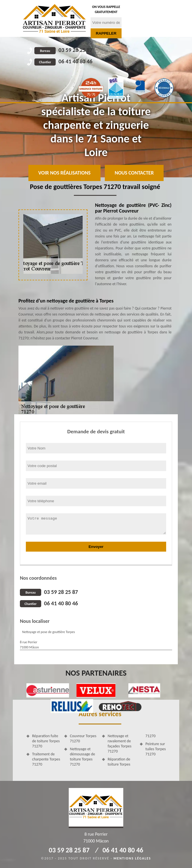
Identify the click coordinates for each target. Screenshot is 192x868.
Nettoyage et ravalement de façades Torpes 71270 (120, 744)
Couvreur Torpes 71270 (83, 738)
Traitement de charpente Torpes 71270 (46, 759)
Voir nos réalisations (64, 173)
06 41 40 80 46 (63, 61)
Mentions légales (132, 858)
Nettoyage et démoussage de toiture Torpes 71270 (83, 757)
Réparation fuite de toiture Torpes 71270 (46, 741)
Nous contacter (134, 173)
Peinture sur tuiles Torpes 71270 (156, 749)
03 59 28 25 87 (63, 50)
